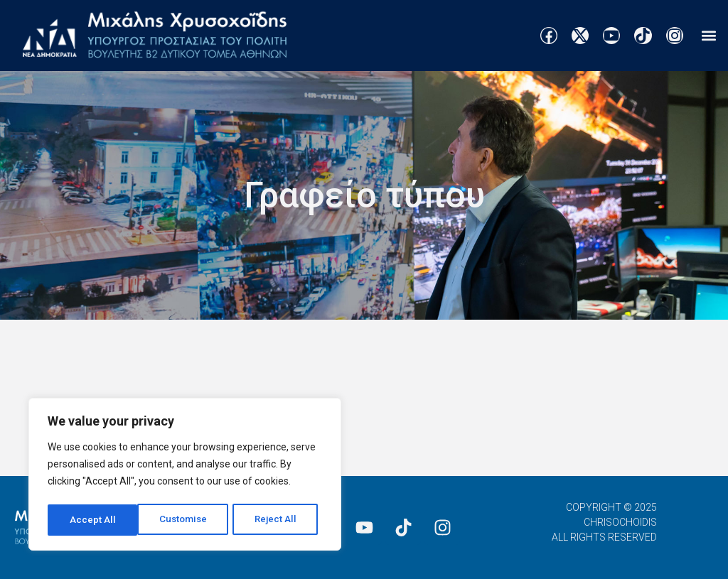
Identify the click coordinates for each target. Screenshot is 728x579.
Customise (93, 520)
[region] (185, 476)
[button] (709, 36)
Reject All (187, 520)
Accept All (278, 520)
